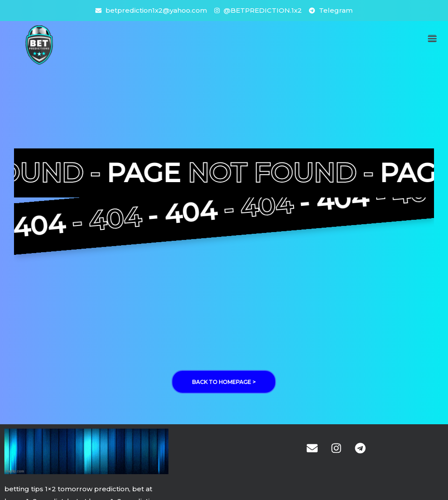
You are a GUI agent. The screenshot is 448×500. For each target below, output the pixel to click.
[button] (432, 38)
